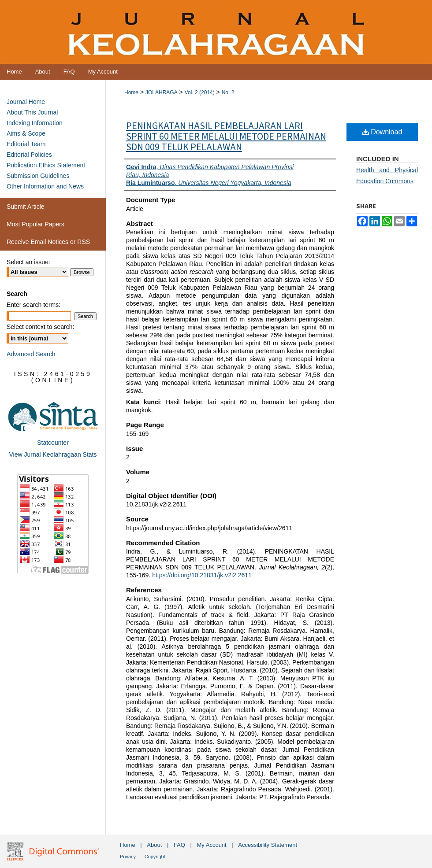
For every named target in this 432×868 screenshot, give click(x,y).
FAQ (179, 845)
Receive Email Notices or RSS (48, 242)
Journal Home (26, 102)
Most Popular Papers (35, 224)
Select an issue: (28, 262)
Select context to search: (40, 327)
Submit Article (26, 207)
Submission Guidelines (38, 176)
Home (131, 92)
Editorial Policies (29, 155)
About (154, 845)
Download (382, 132)
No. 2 (228, 92)
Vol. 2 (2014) (200, 92)
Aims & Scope (26, 133)
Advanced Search (31, 354)
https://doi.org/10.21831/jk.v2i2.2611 (202, 575)
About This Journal (32, 112)
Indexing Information (35, 123)
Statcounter (53, 443)
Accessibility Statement (268, 845)
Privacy (128, 857)
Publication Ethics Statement (46, 165)
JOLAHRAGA (162, 92)
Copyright (155, 857)
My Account (212, 845)
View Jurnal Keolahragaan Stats (53, 454)
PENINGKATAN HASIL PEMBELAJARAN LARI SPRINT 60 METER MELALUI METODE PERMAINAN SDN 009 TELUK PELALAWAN (226, 137)
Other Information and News (45, 186)
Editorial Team (26, 144)
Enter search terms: (34, 305)
